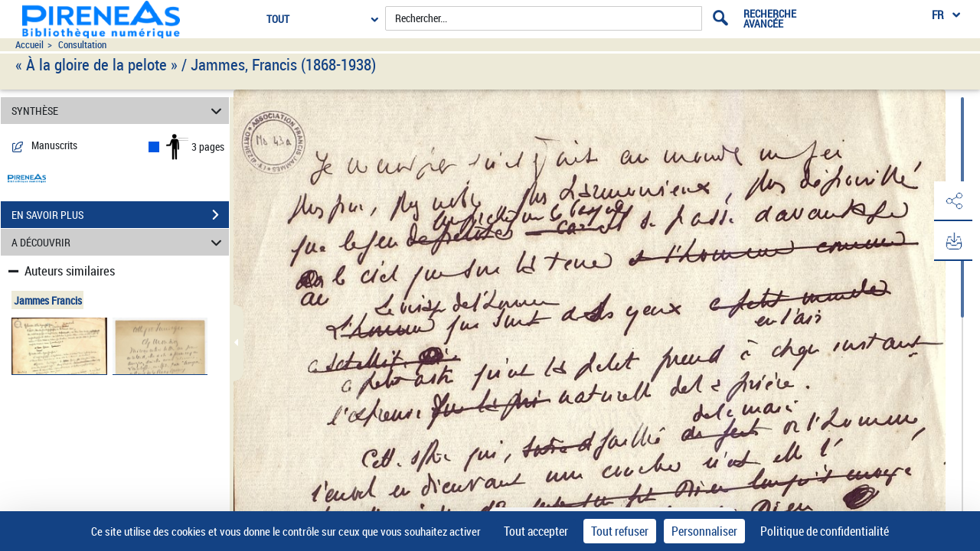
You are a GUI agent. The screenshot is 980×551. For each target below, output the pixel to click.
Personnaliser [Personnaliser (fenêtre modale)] (704, 531)
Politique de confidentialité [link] (825, 531)
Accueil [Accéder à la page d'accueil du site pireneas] (29, 45)
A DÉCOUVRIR (119, 242)
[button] (953, 201)
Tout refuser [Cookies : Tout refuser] (620, 531)
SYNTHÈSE (119, 111)
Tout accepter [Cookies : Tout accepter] (536, 531)
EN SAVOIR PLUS (120, 215)
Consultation (82, 45)
